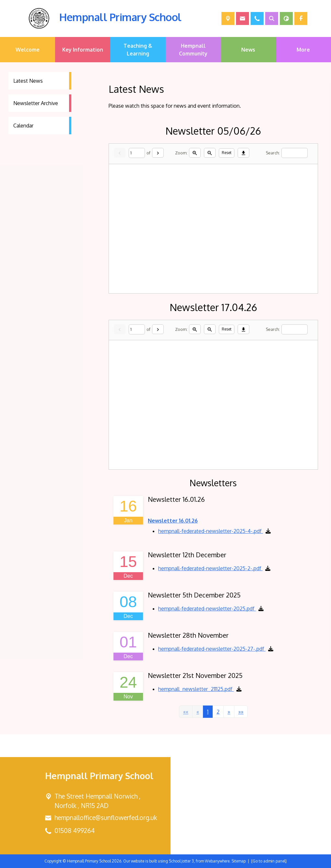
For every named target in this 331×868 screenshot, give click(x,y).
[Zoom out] (210, 153)
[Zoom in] (195, 153)
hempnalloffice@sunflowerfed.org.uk (106, 818)
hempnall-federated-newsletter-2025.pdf (207, 609)
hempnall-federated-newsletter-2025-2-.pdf (210, 568)
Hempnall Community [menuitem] (193, 50)
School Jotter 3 (181, 861)
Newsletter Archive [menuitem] (36, 103)
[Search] (295, 153)
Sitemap (239, 861)
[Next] (158, 153)
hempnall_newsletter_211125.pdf (196, 689)
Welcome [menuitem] (28, 50)
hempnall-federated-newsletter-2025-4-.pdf (211, 531)
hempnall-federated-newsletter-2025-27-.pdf (212, 649)
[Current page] (137, 153)
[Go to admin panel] (269, 861)
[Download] (243, 153)
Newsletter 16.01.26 (173, 521)
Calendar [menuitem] (23, 126)
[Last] (241, 712)
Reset (227, 153)
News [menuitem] (248, 50)
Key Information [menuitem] (83, 50)
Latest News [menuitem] (28, 81)
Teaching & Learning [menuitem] (138, 50)
